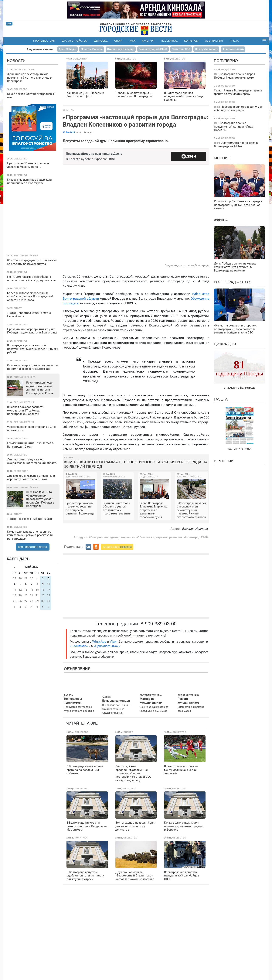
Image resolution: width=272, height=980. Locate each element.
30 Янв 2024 (69, 132)
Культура (148, 41)
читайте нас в (117, 547)
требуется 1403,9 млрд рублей (184, 311)
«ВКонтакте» (79, 646)
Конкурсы (191, 41)
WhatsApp (100, 642)
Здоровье (101, 41)
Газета (234, 41)
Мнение (68, 110)
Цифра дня (225, 344)
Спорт (119, 41)
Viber (113, 642)
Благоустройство (75, 41)
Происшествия (44, 41)
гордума (81, 537)
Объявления (214, 41)
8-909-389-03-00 (159, 624)
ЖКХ (133, 41)
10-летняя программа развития (160, 537)
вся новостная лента (33, 547)
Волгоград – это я (233, 282)
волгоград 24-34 (197, 537)
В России (224, 461)
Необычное (169, 41)
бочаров (97, 537)
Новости (16, 61)
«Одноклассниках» (107, 646)
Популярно (226, 61)
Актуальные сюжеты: (41, 49)
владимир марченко (120, 537)
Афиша (221, 220)
